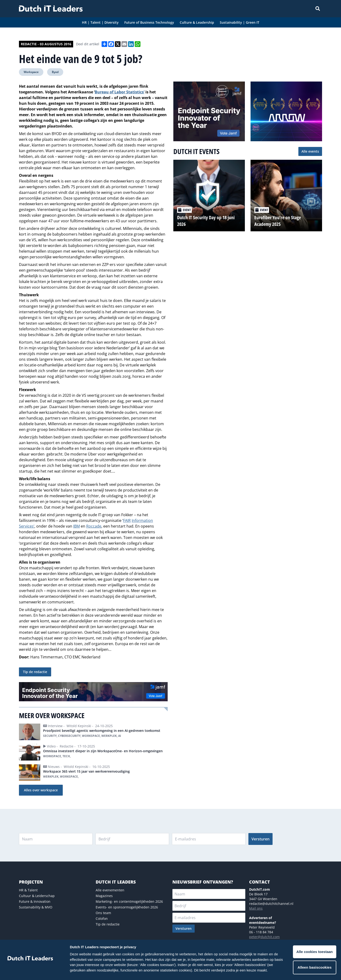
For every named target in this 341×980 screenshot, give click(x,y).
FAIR (127, 520)
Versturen (260, 839)
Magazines (104, 896)
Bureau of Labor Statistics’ (120, 92)
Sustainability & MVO (36, 907)
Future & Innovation (35, 901)
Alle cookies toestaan (315, 952)
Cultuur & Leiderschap (37, 896)
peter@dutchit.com (264, 937)
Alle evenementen (110, 890)
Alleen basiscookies (315, 967)
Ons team (103, 913)
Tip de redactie (35, 672)
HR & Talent (28, 890)
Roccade (94, 526)
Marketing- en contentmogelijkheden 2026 (129, 901)
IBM (76, 526)
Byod (55, 72)
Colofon (102, 918)
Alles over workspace (41, 790)
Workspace (31, 72)
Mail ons (256, 908)
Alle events (310, 151)
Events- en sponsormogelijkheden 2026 (127, 907)
